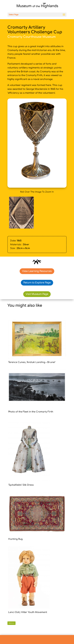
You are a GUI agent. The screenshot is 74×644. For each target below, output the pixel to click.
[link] (37, 6)
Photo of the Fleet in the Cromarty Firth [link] (31, 412)
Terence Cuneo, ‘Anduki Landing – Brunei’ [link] (32, 362)
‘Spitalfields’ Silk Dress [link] (21, 485)
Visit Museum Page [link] (37, 294)
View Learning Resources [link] (37, 271)
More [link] (11, 623)
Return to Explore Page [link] (37, 283)
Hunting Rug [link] (15, 539)
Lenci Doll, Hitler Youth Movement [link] (28, 612)
